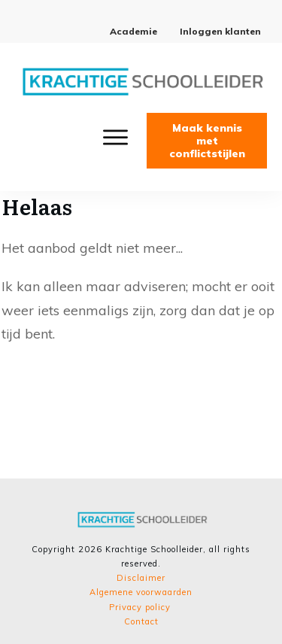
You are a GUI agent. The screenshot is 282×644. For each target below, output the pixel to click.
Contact (141, 621)
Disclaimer (141, 578)
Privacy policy (140, 607)
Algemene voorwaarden (141, 592)
